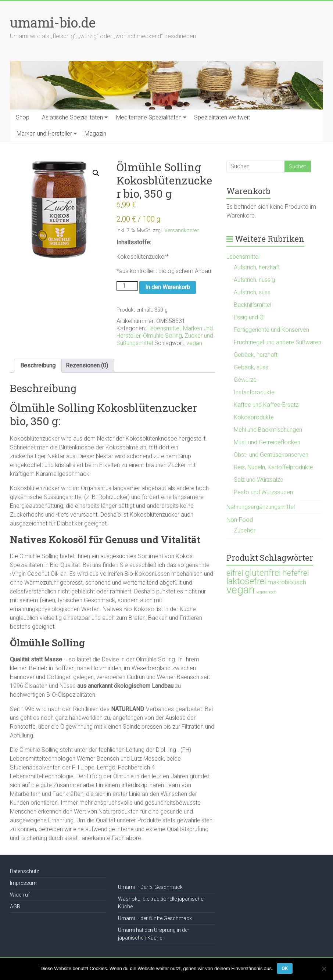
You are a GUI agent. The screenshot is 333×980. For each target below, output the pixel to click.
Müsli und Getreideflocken (267, 442)
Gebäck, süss (251, 367)
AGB (15, 907)
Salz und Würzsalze (259, 480)
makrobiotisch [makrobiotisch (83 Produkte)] (287, 582)
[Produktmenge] (127, 286)
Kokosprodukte (254, 417)
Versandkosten (182, 231)
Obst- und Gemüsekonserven (271, 455)
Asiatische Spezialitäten (72, 117)
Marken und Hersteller (44, 134)
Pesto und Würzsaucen (263, 492)
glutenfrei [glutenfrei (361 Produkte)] (263, 573)
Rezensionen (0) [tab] (87, 365)
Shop (23, 117)
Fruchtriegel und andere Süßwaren (277, 342)
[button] (96, 173)
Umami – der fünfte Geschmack (155, 918)
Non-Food (240, 520)
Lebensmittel (164, 328)
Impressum (23, 883)
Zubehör (245, 530)
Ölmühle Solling (162, 336)
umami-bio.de (53, 22)
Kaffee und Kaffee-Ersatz (266, 405)
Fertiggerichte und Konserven (271, 330)
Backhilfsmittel (253, 305)
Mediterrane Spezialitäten (149, 117)
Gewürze (245, 380)
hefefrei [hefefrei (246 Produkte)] (296, 573)
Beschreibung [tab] (38, 365)
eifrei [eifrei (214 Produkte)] (235, 573)
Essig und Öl (249, 317)
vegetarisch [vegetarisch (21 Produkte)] (266, 592)
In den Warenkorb (168, 287)
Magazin (95, 134)
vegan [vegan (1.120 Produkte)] (241, 590)
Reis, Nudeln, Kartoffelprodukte (273, 467)
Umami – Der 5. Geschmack (150, 887)
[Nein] (324, 969)
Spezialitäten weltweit (222, 117)
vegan (194, 343)
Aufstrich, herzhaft (257, 267)
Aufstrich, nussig (254, 280)
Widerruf (20, 895)
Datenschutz (24, 871)
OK (285, 968)
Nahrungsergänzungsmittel (261, 507)
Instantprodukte (254, 392)
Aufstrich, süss (252, 292)
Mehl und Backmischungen (268, 430)
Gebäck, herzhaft (256, 355)
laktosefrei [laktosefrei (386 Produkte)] (246, 581)
